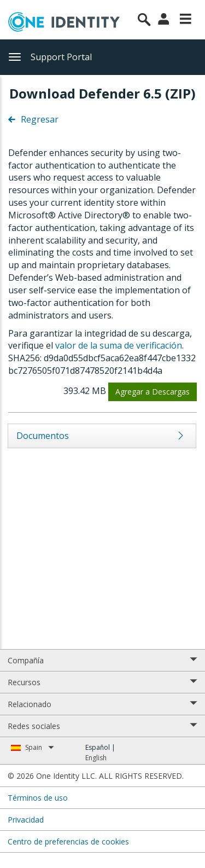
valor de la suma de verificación (119, 345)
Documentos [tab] (43, 436)
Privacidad (26, 820)
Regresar (33, 119)
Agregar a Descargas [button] (153, 392)
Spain (40, 747)
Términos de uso (38, 798)
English (96, 758)
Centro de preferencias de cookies (68, 841)
